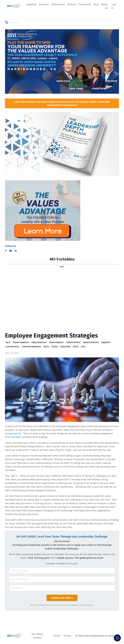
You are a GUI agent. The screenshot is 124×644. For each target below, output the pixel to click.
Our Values (37, 634)
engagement (106, 342)
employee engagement (21, 342)
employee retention (73, 342)
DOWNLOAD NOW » (62, 598)
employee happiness (56, 342)
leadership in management (31, 347)
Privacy (67, 636)
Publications (58, 4)
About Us (104, 6)
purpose (55, 347)
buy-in (8, 342)
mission (46, 347)
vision (83, 347)
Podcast (72, 4)
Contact (37, 638)
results (76, 347)
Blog (96, 4)
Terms (57, 636)
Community (85, 4)
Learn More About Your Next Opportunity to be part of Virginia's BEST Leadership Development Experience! (62, 103)
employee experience (39, 342)
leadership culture (12, 347)
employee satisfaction (91, 342)
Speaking (31, 4)
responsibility (65, 347)
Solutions (44, 4)
